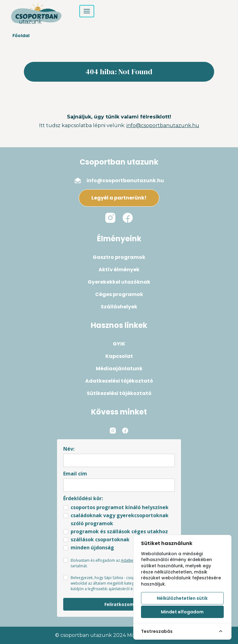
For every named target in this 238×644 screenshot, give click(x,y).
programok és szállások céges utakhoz (119, 531)
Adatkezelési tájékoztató (119, 381)
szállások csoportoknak (100, 539)
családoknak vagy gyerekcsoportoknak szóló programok (120, 519)
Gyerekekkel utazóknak (119, 282)
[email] (119, 485)
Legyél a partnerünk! (119, 198)
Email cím (75, 474)
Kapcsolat (119, 356)
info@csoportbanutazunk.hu (163, 125)
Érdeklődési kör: (83, 498)
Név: (69, 449)
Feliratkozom (119, 604)
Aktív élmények (119, 270)
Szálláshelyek (119, 307)
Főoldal (21, 36)
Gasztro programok (119, 257)
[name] (119, 460)
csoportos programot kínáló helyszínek (120, 507)
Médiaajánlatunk (119, 369)
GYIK (119, 344)
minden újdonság (92, 547)
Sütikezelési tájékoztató (119, 393)
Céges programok (119, 294)
